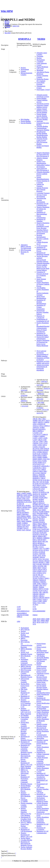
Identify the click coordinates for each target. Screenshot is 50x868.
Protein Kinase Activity (41, 644)
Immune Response (42, 188)
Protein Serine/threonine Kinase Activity (42, 666)
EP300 (30, 495)
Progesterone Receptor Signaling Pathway (42, 312)
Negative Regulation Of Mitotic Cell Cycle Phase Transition (26, 764)
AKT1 (43, 420)
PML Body (24, 689)
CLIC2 (41, 443)
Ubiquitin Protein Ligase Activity (42, 140)
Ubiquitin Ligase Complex (42, 54)
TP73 (45, 585)
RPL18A (45, 541)
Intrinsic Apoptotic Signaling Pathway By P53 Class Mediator (26, 812)
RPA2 (19, 520)
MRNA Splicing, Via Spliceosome (26, 667)
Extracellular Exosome (41, 83)
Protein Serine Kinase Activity (41, 683)
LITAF (43, 489)
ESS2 (45, 459)
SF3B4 (26, 520)
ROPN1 (25, 518)
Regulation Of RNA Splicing (25, 697)
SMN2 (23, 521)
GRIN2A (35, 471)
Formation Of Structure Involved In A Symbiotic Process (42, 275)
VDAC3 (35, 601)
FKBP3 (40, 463)
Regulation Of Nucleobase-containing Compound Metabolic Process (26, 749)
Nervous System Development (42, 196)
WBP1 (40, 601)
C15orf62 (36, 433)
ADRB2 (35, 420)
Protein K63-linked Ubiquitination (42, 338)
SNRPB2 (29, 521)
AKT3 (48, 420)
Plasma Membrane (42, 67)
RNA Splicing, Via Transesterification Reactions (26, 644)
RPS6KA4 (36, 545)
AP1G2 (41, 426)
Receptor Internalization (41, 236)
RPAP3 (40, 541)
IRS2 (34, 482)
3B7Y (39, 621)
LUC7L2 (35, 491)
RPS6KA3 (41, 543)
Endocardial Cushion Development (43, 166)
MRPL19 (36, 503)
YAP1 (23, 530)
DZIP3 (26, 495)
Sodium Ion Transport (40, 185)
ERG (18, 497)
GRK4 (41, 471)
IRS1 (48, 480)
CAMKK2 (42, 436)
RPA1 (30, 518)
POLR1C (36, 519)
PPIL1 (23, 511)
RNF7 (44, 540)
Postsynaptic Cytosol (43, 90)
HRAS (43, 478)
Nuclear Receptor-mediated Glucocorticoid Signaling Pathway (42, 259)
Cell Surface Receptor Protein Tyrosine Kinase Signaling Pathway (42, 678)
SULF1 (44, 571)
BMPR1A (41, 431)
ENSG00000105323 (23, 611)
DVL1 (35, 452)
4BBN (43, 621)
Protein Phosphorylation (42, 650)
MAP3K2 (44, 494)
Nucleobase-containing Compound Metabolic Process (26, 662)
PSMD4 (40, 527)
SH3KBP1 (36, 557)
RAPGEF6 (43, 533)
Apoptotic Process (42, 737)
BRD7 (19, 493)
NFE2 (46, 508)
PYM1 (35, 529)
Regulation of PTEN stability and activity (43, 362)
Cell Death (40, 793)
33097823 (44, 381)
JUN (41, 482)
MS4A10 (42, 503)
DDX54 (35, 450)
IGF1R (40, 480)
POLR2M (36, 522)
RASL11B (44, 534)
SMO (48, 563)
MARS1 (28, 506)
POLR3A (42, 522)
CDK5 (46, 442)
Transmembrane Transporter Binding (43, 129)
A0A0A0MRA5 (22, 613)
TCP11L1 (42, 577)
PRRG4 (35, 527)
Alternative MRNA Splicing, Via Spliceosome (26, 247)
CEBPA (24, 493)
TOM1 (39, 584)
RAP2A (46, 531)
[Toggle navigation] (2, 17)
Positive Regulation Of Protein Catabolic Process (43, 284)
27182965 (40, 408)
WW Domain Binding (41, 662)
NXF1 (30, 507)
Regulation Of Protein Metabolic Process (42, 744)
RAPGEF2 (36, 533)
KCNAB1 (46, 482)
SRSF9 (19, 525)
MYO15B (36, 506)
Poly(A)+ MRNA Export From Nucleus (26, 824)
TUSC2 (45, 591)
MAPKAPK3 (43, 498)
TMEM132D (21, 527)
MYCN (41, 505)
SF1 (22, 520)
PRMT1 (27, 513)
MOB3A (41, 501)
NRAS (39, 510)
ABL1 (40, 419)
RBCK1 (35, 536)
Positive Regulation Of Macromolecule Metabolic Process (43, 714)
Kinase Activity (41, 647)
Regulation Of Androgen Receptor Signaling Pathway (25, 731)
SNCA (35, 564)
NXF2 (19, 509)
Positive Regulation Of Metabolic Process (43, 721)
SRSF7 (39, 568)
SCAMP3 (46, 548)
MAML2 (41, 491)
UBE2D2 (36, 594)
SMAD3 (47, 561)
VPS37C (26, 528)
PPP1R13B (20, 513)
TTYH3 (35, 591)
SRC (45, 566)
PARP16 (47, 512)
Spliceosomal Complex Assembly (25, 680)
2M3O (43, 619)
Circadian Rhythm (26, 840)
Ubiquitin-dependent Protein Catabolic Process (43, 174)
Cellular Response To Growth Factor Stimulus (42, 805)
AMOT (35, 422)
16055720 (16, 26)
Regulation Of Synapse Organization (41, 307)
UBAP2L (36, 592)
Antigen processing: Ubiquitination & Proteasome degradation (43, 368)
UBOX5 (47, 598)
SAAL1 (42, 547)
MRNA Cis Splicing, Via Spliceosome (25, 772)
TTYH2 (46, 589)
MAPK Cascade (42, 717)
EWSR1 (28, 497)
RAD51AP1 (45, 529)
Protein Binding (26, 121)
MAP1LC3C (37, 494)
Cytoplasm (40, 62)
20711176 (45, 410)
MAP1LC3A (37, 492)
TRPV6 (41, 589)
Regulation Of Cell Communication (42, 204)
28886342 (41, 394)
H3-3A (35, 473)
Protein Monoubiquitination (43, 178)
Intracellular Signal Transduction (42, 653)
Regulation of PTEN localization (43, 359)
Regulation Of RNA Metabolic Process (26, 789)
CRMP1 (29, 493)
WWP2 (19, 530)
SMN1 (19, 521)
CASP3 (40, 438)
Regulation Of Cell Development (26, 830)
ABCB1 (35, 419)
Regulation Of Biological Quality (42, 334)
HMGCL (35, 475)
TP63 (41, 585)
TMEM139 (42, 580)
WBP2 (45, 601)
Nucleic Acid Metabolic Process (26, 653)
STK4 (34, 571)
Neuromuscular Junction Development (41, 200)
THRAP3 (36, 580)
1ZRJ (18, 621)
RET (45, 536)
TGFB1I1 (41, 578)
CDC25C (36, 442)
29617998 (41, 403)
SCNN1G (36, 554)
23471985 (40, 385)
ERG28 (23, 497)
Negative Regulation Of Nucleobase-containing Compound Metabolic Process (26, 779)
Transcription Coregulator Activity (25, 719)
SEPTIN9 (42, 554)
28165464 (40, 390)
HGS (39, 473)
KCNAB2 (36, 484)
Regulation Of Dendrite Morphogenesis (41, 302)
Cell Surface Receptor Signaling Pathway (42, 789)
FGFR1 (45, 461)
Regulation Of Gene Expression (26, 743)
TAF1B (35, 575)
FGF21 (40, 461)
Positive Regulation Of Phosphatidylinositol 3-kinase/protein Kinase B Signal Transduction (43, 327)
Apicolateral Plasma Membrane (43, 73)
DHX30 (40, 450)
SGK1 (40, 555)
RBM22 (24, 516)
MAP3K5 (42, 496)
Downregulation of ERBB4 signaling (42, 355)
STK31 (45, 570)
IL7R (26, 502)
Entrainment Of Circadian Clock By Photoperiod (26, 819)
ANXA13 (36, 426)
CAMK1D (45, 434)
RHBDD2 (46, 538)
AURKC (42, 427)
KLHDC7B (20, 504)
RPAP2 (35, 541)
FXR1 (24, 498)
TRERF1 (35, 587)
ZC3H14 (35, 605)
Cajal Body (24, 828)
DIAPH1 (46, 450)
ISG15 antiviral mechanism (41, 352)
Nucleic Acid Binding (25, 634)
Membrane (40, 70)
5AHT (43, 622)
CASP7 (35, 440)
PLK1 (34, 517)
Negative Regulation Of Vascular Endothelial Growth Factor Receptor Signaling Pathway (43, 226)
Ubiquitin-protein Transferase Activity (43, 96)
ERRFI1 (40, 459)
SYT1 (44, 573)
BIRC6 (35, 431)
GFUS (35, 470)
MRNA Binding (26, 768)
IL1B (44, 480)
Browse (7, 22)
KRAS (39, 485)
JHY (38, 482)
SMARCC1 (42, 563)
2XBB (47, 619)
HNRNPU (42, 477)
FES (48, 459)
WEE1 (35, 603)
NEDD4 (41, 39)
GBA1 (44, 468)
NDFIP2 (41, 508)
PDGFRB (40, 513)
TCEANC (36, 577)
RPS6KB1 (43, 545)
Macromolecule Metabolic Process (26, 676)
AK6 (40, 420)
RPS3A (35, 543)
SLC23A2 (46, 559)
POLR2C (36, 520)
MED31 (19, 507)
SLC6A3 (35, 561)
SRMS (35, 568)
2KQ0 (39, 619)
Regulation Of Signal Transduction (43, 765)
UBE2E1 (35, 596)
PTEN (19, 516)
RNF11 (35, 540)
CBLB (40, 440)
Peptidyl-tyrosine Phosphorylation (42, 725)
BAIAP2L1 (42, 429)
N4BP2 (42, 506)
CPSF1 (35, 445)
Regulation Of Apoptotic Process (42, 795)
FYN (43, 464)
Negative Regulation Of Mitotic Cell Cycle (26, 835)
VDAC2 (45, 599)
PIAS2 (27, 509)
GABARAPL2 (37, 468)
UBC (40, 592)
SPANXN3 (46, 564)
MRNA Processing (24, 639)
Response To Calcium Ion (40, 317)
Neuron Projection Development (42, 233)
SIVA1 (40, 559)
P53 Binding (25, 715)
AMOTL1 (41, 422)
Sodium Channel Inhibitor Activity (42, 110)
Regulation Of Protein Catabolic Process (42, 249)
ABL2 (44, 419)
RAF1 (35, 531)
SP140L (40, 564)
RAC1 (39, 529)
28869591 (24, 401)
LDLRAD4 (44, 487)
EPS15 (35, 457)
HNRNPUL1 (25, 39)
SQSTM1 (41, 566)
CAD (41, 433)
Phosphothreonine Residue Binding (42, 136)
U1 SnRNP (24, 801)
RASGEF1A (37, 534)
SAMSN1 (36, 548)
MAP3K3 (36, 496)
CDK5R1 (36, 443)
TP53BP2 (20, 528)
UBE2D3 (42, 594)
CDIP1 (41, 442)
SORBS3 (25, 523)
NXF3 (23, 509)
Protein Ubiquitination (41, 217)
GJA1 (39, 470)
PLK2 (39, 517)
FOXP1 (19, 498)
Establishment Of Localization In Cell (43, 320)
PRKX (40, 524)
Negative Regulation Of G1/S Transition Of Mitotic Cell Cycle (26, 703)
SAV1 (41, 548)
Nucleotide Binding (43, 658)
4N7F (34, 622)
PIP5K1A (36, 515)
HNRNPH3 (20, 502)
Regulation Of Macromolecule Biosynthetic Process (26, 757)
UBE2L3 (41, 596)
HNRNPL (36, 477)
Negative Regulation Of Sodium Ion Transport (43, 209)
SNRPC (19, 523)
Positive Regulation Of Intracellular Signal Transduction (43, 708)
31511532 (25, 406)
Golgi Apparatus (42, 63)
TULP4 (40, 591)
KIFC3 (47, 484)
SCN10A (35, 550)
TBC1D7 (41, 575)
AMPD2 (47, 422)
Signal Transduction (43, 694)
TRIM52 (35, 589)
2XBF (35, 621)
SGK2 (44, 555)
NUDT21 (36, 512)
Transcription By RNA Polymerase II (43, 169)
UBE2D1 (45, 592)
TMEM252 (36, 582)
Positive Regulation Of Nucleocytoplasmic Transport (43, 292)
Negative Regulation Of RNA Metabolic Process (26, 795)
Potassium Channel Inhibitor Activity (42, 106)
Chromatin (40, 56)
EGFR (35, 454)
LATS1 (43, 485)
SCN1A (41, 550)
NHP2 (35, 510)
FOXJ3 (39, 464)
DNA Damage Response (41, 190)
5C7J (47, 622)
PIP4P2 (46, 513)
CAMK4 (35, 436)
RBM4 (29, 516)
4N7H (38, 622)
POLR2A (42, 519)
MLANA (35, 501)
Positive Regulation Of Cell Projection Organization (43, 810)
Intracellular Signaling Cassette (42, 739)
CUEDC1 (36, 447)
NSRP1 (44, 510)
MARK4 (41, 499)
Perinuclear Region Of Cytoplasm (42, 80)
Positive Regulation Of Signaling (43, 769)
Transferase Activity (43, 104)
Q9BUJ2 (20, 617)
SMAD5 (35, 563)
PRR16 (35, 526)
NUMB (41, 512)
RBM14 (41, 536)
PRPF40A (25, 514)
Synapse (23, 71)
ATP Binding (41, 656)
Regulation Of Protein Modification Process (43, 700)
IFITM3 (35, 480)
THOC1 (47, 578)
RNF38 (40, 540)
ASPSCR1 (36, 427)
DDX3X (47, 449)
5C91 (34, 624)
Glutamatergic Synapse (41, 87)
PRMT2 (19, 514)
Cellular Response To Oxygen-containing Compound (42, 760)
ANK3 (35, 424)
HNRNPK (42, 475)
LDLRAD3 (36, 487)
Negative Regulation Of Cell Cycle (25, 693)
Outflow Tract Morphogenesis (41, 162)
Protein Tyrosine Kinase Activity (42, 671)
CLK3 (46, 443)
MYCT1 (46, 505)
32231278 (40, 413)
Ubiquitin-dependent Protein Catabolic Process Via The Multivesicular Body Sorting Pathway (43, 267)
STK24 (44, 568)
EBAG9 (45, 452)
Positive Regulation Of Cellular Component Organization (43, 820)
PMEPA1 (44, 517)
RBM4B (19, 518)
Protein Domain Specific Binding (42, 115)
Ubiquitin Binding (42, 126)
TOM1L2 (44, 584)
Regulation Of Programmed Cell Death (42, 780)
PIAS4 (19, 511)
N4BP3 (46, 506)
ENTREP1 (45, 454)
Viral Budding (41, 288)
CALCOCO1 (37, 434)
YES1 (39, 603)
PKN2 (47, 515)
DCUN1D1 (36, 449)
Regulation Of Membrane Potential (43, 254)
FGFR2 (35, 463)
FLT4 (34, 464)
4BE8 (47, 621)
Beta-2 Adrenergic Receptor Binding (42, 119)
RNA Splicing (25, 630)
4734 (34, 607)
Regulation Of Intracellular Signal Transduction (42, 775)
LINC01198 (36, 489)
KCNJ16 (42, 484)
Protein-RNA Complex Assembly (25, 724)
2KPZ (34, 619)
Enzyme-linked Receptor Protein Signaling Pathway (42, 687)
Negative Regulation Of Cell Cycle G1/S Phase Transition (26, 711)
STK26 (40, 570)
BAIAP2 (35, 429)
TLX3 (28, 525)
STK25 (35, 570)
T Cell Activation (42, 246)
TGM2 (24, 525)
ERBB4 (45, 457)
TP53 (27, 527)
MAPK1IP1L (21, 506)
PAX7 (35, 513)
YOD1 (43, 603)
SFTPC (35, 555)
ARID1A (47, 426)
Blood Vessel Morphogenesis (41, 297)
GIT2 (28, 498)
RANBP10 (40, 531)
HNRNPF (20, 500)
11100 (19, 607)
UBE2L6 (35, 598)
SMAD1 (41, 561)
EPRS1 (45, 456)
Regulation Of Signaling (41, 220)
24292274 (47, 389)
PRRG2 (44, 526)
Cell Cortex (40, 69)
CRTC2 (45, 445)
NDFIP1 (35, 508)
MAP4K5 (36, 498)
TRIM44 (41, 587)
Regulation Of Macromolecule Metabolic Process (26, 843)
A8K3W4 (20, 615)
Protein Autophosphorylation (43, 692)
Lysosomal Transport (43, 193)
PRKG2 (35, 524)
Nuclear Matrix (25, 838)
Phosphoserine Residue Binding (42, 133)
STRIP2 (39, 571)
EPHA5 (40, 456)
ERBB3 (40, 457)
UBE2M (41, 598)
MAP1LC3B (45, 492)
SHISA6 (42, 557)
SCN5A (46, 550)
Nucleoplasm (25, 69)
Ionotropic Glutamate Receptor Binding (43, 123)
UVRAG (39, 599)
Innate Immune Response (41, 280)
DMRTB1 (20, 495)
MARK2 (35, 499)
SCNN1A (36, 552)
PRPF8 (45, 524)
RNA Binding (25, 119)
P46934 (35, 615)
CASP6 (45, 438)
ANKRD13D (41, 424)
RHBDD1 (40, 538)
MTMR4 (35, 505)
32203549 (24, 390)
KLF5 (34, 485)
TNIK (34, 584)
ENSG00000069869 (39, 611)
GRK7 (45, 471)
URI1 (34, 599)
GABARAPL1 (45, 466)
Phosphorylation (42, 659)
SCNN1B (42, 552)
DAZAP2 (42, 447)
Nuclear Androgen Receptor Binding (26, 848)
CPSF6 (40, 445)
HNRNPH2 (27, 500)
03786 (35, 609)
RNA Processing (26, 250)
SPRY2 (35, 566)
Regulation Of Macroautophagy (42, 213)
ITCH (30, 502)
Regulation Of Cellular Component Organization (43, 754)
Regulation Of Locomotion (41, 829)
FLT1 (44, 463)
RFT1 (34, 538)
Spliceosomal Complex (25, 673)
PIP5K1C (42, 515)
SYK (34, 573)
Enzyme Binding (26, 123)
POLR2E (42, 520)
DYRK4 (40, 452)
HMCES (43, 473)
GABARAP (36, 466)
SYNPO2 (39, 573)
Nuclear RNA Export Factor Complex (25, 686)
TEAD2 (35, 578)
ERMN (35, 459)
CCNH (44, 440)
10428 (19, 609)
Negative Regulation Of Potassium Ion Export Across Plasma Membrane (43, 343)
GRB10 (43, 470)
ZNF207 (28, 530)
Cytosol (39, 65)
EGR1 (39, 454)
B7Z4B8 (26, 615)
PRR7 (39, 526)
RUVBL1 (36, 547)
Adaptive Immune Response (42, 159)
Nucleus (23, 68)
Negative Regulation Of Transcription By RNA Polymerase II (43, 154)
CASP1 (35, 438)
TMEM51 (43, 582)
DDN (42, 449)
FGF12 (35, 461)
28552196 (40, 399)
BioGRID (8, 33)
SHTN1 (35, 559)
